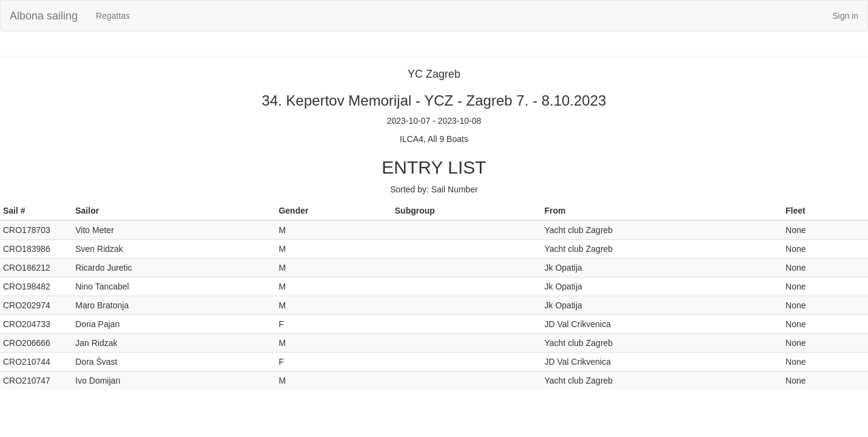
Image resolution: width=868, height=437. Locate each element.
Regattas (113, 16)
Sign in (845, 16)
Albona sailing (44, 16)
